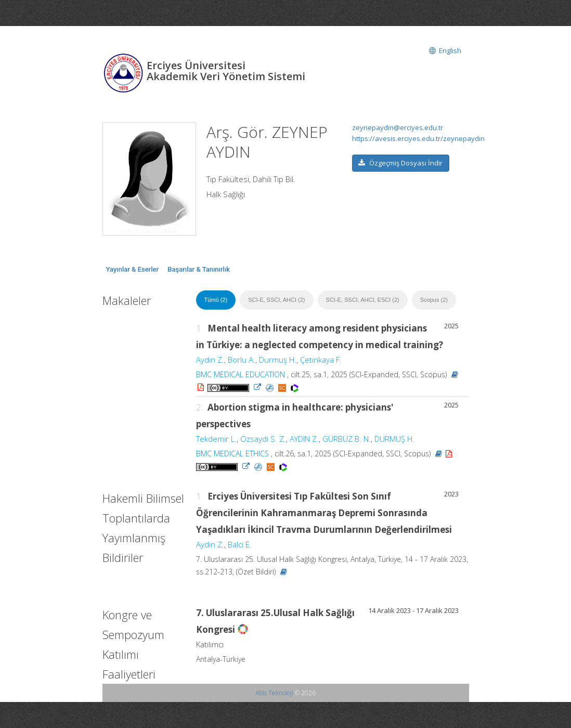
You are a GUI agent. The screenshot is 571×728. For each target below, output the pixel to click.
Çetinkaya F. (321, 360)
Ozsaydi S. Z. (263, 439)
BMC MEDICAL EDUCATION (241, 374)
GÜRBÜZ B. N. (347, 439)
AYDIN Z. (304, 439)
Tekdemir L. (216, 439)
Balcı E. (240, 544)
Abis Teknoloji (274, 693)
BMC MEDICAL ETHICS (232, 454)
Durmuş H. (278, 360)
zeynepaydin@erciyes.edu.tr (398, 127)
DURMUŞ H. (394, 439)
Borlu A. (242, 360)
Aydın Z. (210, 360)
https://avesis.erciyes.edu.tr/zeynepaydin (418, 138)
